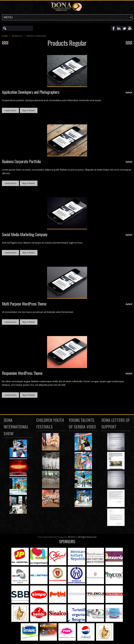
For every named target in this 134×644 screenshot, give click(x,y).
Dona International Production (53, 537)
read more (10, 110)
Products (17, 36)
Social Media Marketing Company (25, 234)
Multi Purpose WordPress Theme (24, 304)
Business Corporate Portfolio (21, 161)
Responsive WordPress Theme (22, 373)
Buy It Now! (29, 110)
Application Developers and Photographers (31, 92)
